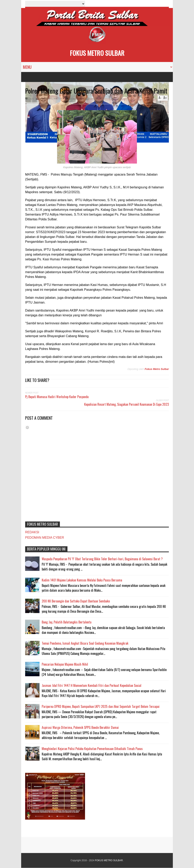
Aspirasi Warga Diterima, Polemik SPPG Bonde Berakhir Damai (80, 727)
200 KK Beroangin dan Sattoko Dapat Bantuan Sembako (76, 601)
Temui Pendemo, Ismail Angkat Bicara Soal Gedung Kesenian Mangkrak (85, 643)
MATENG (59, 99)
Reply (31, 99)
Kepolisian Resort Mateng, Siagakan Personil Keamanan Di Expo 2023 (127, 404)
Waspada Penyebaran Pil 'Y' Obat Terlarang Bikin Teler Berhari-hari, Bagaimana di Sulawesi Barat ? (102, 559)
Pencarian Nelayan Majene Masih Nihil (65, 664)
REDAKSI (32, 532)
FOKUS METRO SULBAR (97, 53)
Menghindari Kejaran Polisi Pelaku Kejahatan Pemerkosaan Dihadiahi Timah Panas (92, 749)
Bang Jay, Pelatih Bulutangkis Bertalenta (67, 622)
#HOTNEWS (46, 99)
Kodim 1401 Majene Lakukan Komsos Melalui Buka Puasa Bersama (82, 580)
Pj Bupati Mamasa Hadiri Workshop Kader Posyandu (57, 397)
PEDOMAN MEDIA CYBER (45, 538)
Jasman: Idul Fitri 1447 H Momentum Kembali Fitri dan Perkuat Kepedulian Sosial (92, 685)
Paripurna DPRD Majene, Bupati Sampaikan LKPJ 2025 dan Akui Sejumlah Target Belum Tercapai (101, 706)
